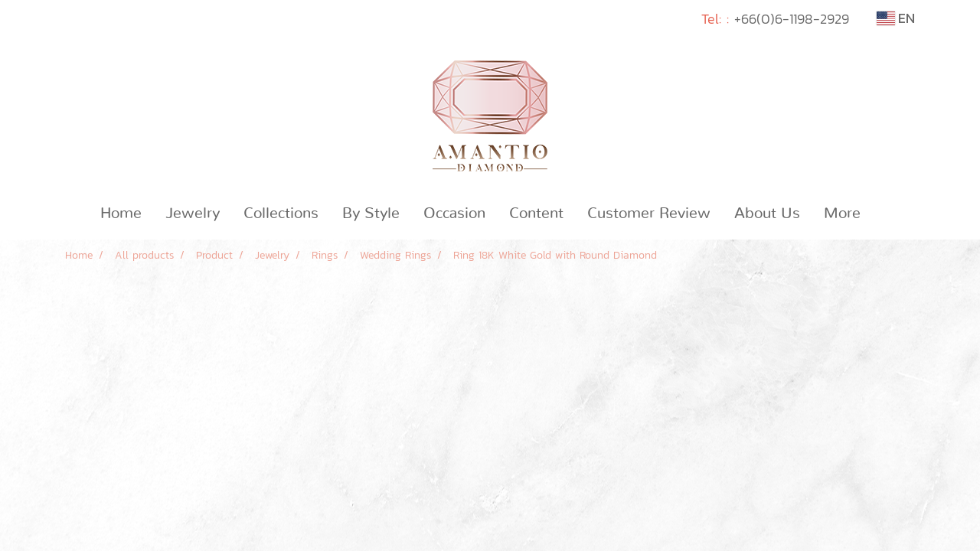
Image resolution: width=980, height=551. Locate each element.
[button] (886, 214)
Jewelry (193, 214)
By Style (371, 214)
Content (536, 214)
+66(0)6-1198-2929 (792, 19)
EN (896, 18)
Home (121, 214)
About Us (767, 214)
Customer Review (649, 214)
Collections (281, 214)
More (842, 214)
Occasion (454, 214)
